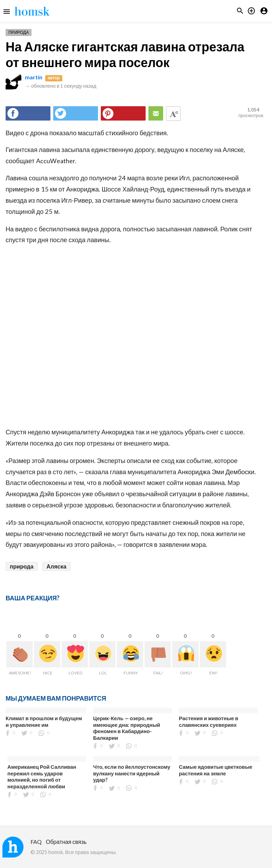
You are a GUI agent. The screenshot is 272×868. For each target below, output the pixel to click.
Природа (19, 32)
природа (22, 566)
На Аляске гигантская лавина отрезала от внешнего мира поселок (125, 54)
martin (34, 77)
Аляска (57, 566)
